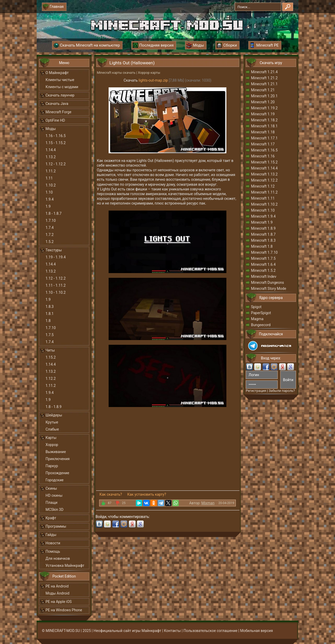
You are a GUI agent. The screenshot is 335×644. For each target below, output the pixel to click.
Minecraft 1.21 (263, 90)
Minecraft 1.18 (263, 132)
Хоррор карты (149, 73)
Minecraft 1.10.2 (264, 204)
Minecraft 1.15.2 (264, 162)
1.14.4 (51, 150)
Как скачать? (111, 494)
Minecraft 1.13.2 (264, 174)
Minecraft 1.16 (263, 156)
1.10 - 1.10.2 (56, 292)
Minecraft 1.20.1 (264, 96)
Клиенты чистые (60, 80)
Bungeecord (261, 325)
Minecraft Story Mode (269, 289)
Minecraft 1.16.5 (264, 150)
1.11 (49, 178)
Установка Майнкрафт (65, 566)
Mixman (208, 503)
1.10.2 (51, 185)
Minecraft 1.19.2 (264, 108)
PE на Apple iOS (59, 602)
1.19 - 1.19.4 (56, 257)
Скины (51, 488)
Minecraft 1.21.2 (264, 78)
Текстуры (54, 250)
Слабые (52, 429)
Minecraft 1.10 (263, 210)
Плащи (51, 502)
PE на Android (57, 586)
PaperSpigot (261, 313)
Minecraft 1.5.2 (263, 270)
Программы (56, 526)
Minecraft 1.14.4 (264, 168)
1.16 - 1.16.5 (56, 136)
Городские (55, 480)
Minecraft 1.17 (263, 144)
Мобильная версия (257, 631)
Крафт (51, 518)
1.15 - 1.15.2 (56, 143)
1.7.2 (50, 235)
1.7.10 (51, 221)
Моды (51, 129)
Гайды (51, 535)
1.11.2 (51, 171)
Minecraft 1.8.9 (263, 228)
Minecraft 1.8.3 (263, 240)
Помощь (53, 551)
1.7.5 (50, 335)
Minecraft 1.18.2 (264, 120)
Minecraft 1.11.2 (264, 192)
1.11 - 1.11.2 (56, 285)
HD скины (54, 495)
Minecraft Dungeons (267, 283)
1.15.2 (51, 357)
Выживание (56, 452)
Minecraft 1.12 (263, 186)
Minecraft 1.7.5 (263, 258)
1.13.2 (51, 157)
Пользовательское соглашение (210, 631)
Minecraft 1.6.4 (263, 264)
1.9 (48, 206)
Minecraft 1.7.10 (264, 252)
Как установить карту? (147, 494)
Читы (50, 350)
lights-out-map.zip (153, 80)
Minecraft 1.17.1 (264, 138)
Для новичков (58, 558)
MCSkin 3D (54, 510)
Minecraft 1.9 (262, 222)
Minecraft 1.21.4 (264, 72)
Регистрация (256, 391)
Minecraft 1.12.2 (264, 180)
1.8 (48, 321)
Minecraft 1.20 (263, 102)
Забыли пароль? (282, 391)
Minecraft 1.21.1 (264, 84)
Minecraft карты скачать (116, 73)
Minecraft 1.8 (262, 246)
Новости (53, 543)
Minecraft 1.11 (263, 198)
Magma (257, 319)
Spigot (256, 307)
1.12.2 (51, 379)
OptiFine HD (55, 120)
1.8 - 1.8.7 (54, 213)
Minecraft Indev (264, 276)
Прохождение (57, 473)
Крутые (52, 422)
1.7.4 (50, 228)
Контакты (172, 631)
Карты (51, 438)
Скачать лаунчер (60, 95)
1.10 (49, 192)
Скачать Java (57, 104)
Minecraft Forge (58, 112)
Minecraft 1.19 (263, 114)
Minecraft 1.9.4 (263, 216)
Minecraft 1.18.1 (264, 126)
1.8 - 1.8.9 (54, 407)
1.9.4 (50, 199)
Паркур (52, 466)
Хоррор (52, 445)
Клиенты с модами (62, 87)
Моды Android (57, 593)
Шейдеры (54, 415)
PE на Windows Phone (64, 610)
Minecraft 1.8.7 (263, 234)
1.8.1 (50, 314)
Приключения (58, 459)
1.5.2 (50, 242)
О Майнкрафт (57, 73)
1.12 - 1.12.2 (56, 164)
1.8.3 (50, 307)
